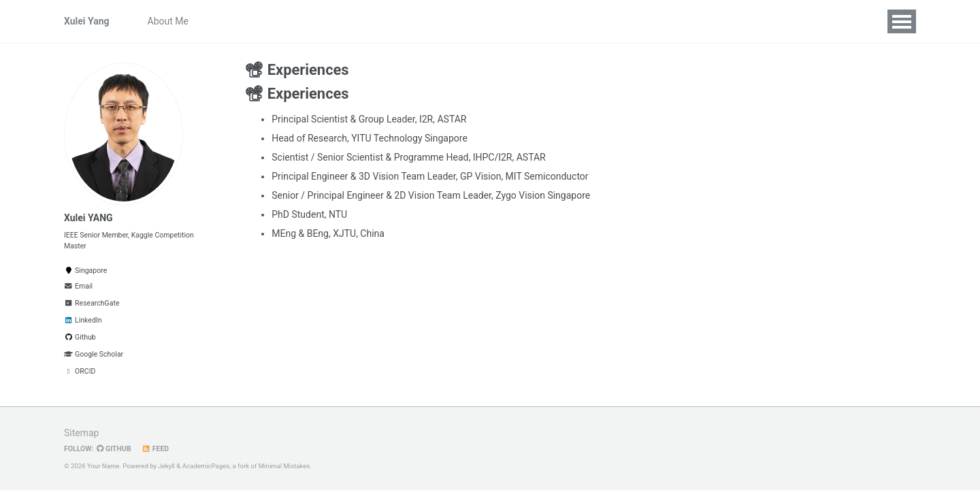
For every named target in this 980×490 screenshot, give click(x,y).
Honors (397, 21)
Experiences (504, 21)
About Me (168, 21)
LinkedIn (83, 320)
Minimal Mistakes (284, 466)
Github (80, 337)
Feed (156, 449)
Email (78, 286)
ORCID (80, 371)
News (279, 21)
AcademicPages (206, 466)
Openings (228, 21)
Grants (445, 21)
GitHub (114, 449)
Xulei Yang (87, 21)
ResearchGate (92, 303)
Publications (336, 21)
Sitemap (81, 433)
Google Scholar (94, 354)
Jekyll (166, 466)
